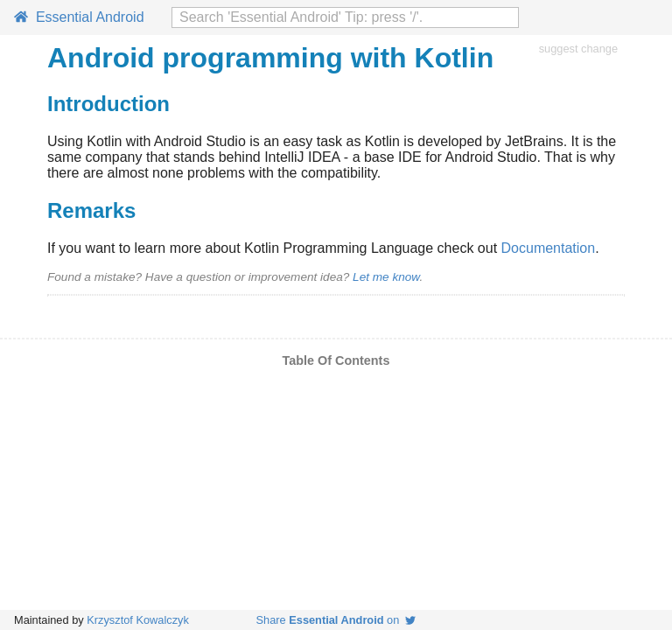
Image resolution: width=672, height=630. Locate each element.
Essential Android (79, 17)
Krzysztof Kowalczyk (138, 620)
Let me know (386, 277)
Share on (336, 620)
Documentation (549, 248)
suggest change (578, 49)
